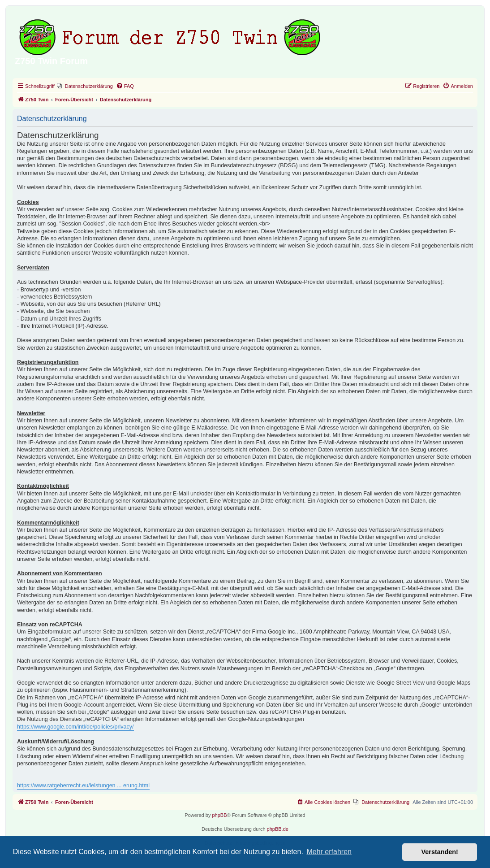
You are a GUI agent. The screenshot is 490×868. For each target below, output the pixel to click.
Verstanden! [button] (440, 852)
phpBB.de (278, 829)
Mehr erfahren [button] (329, 852)
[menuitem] (85, 86)
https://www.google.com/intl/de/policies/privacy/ (75, 727)
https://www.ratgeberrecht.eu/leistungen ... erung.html (83, 786)
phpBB (219, 815)
